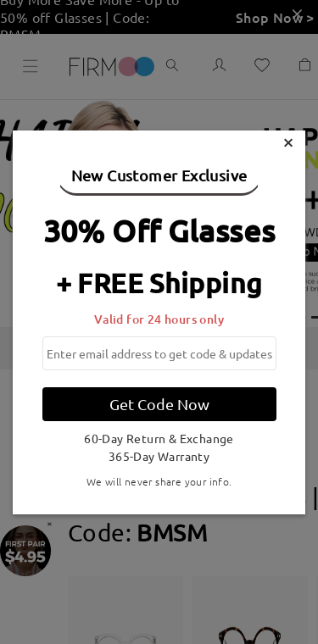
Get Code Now (159, 404)
